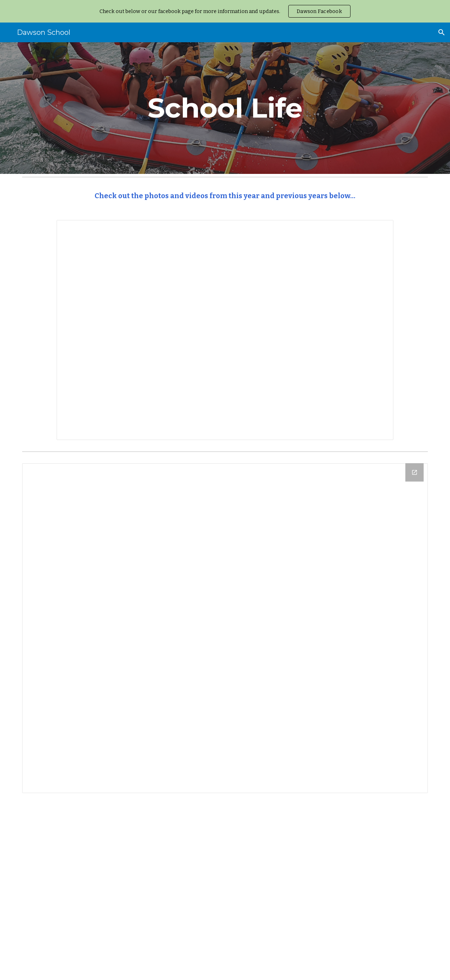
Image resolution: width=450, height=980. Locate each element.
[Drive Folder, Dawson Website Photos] (225, 628)
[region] (225, 11)
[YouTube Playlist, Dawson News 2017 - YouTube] (225, 891)
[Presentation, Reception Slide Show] (225, 330)
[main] (225, 108)
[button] (442, 32)
